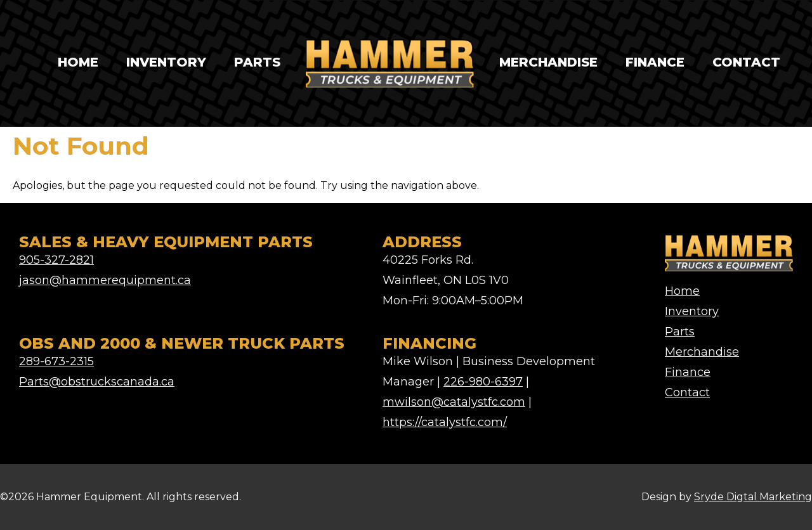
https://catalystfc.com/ (445, 422)
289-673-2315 (56, 361)
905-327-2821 (56, 260)
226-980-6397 (483, 382)
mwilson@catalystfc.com (454, 402)
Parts (257, 62)
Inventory (166, 62)
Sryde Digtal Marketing (753, 497)
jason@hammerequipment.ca (105, 280)
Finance (655, 62)
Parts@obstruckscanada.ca (97, 382)
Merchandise (548, 62)
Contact (746, 62)
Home (78, 62)
